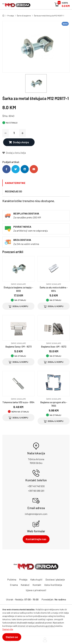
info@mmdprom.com (36, 514)
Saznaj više (8, 629)
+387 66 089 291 (36, 491)
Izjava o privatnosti (36, 590)
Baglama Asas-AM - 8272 (54, 347)
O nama (14, 585)
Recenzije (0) (13, 191)
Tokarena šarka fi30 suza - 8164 (18, 402)
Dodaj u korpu (19, 142)
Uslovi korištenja (53, 585)
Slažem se (12, 637)
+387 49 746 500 (36, 486)
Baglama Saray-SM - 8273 (18, 347)
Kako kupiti (36, 579)
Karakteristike (15, 183)
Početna (12, 579)
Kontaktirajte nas (36, 539)
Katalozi (25, 585)
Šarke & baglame (24, 16)
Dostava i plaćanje (55, 579)
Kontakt (37, 585)
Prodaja (11, 16)
